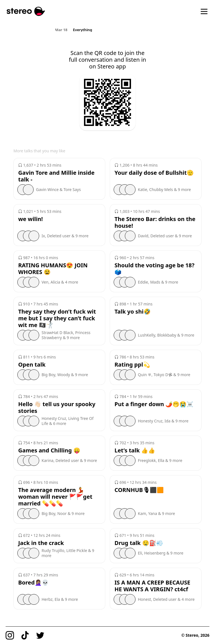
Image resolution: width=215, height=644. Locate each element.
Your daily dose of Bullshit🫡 (154, 173)
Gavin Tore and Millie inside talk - (56, 176)
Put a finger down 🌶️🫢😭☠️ (154, 404)
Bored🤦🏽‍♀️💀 (33, 583)
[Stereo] (26, 11)
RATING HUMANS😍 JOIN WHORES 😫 (53, 269)
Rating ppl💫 (132, 365)
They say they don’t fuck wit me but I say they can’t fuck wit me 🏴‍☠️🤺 (57, 318)
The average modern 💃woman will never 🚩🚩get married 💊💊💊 (55, 497)
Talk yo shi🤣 (133, 312)
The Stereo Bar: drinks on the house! (155, 222)
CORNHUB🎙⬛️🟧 (139, 490)
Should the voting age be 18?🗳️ (155, 269)
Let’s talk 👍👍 (135, 450)
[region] (108, 29)
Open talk (32, 365)
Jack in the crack (41, 543)
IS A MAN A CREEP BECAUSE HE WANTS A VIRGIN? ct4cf (152, 586)
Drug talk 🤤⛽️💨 (139, 543)
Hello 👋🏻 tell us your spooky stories (57, 408)
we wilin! (31, 219)
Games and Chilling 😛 (49, 450)
